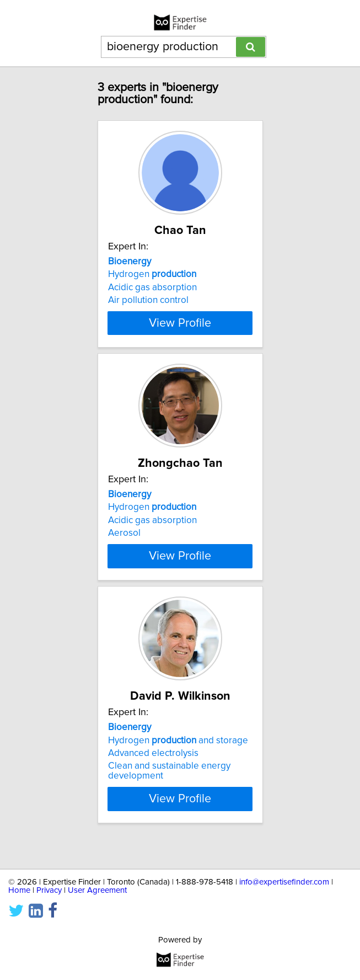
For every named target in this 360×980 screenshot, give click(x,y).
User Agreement (97, 890)
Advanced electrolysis (153, 773)
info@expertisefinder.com (284, 882)
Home (19, 890)
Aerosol (124, 543)
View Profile (180, 333)
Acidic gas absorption (152, 287)
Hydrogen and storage (178, 760)
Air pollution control (148, 300)
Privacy (49, 890)
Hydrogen (152, 274)
